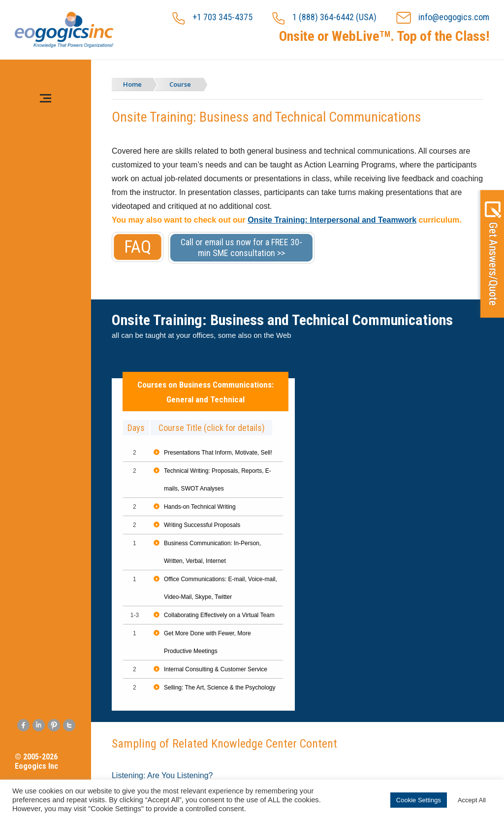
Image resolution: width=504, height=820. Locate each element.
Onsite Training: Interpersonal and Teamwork (332, 220)
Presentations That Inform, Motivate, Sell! (218, 453)
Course (180, 84)
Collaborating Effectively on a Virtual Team (219, 615)
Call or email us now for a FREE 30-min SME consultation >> (241, 247)
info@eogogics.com (443, 18)
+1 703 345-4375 (212, 18)
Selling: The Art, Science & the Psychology (220, 688)
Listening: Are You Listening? (162, 775)
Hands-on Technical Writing (200, 507)
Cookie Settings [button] (419, 800)
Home (132, 84)
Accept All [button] (472, 800)
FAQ (138, 247)
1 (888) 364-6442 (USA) (324, 18)
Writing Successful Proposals (202, 525)
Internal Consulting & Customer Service (216, 669)
